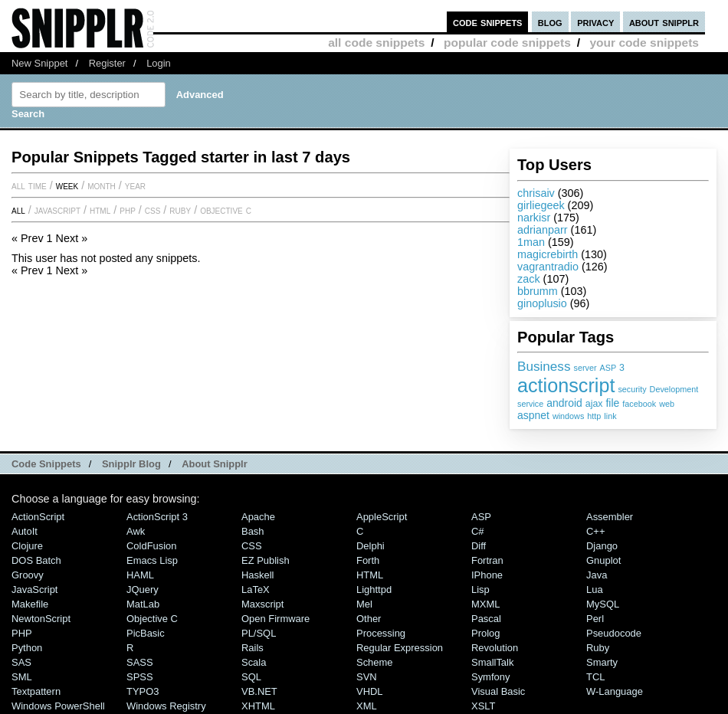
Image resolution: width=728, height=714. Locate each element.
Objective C (226, 210)
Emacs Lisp (152, 560)
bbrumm (538, 291)
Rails (253, 648)
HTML (100, 210)
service (530, 404)
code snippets (488, 22)
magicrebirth (548, 254)
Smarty (602, 662)
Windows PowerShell (58, 706)
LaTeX (256, 590)
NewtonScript (41, 619)
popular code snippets (507, 43)
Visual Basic (498, 691)
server (585, 368)
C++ (595, 531)
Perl (595, 619)
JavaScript (57, 210)
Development (674, 389)
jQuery (143, 590)
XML (367, 706)
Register (107, 63)
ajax (594, 404)
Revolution (495, 648)
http (594, 416)
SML (22, 677)
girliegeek (541, 205)
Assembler (610, 517)
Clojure (27, 546)
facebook (639, 404)
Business (544, 366)
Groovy (28, 575)
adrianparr (543, 230)
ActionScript (38, 517)
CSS (153, 210)
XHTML (258, 706)
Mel (364, 604)
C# (478, 531)
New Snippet (39, 63)
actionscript (566, 385)
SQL (251, 677)
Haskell (257, 575)
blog (550, 22)
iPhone (487, 575)
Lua (595, 590)
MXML (485, 604)
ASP (608, 368)
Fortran (487, 560)
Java (597, 575)
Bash (253, 531)
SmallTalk (492, 662)
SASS (140, 662)
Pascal (486, 619)
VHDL (370, 691)
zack (529, 279)
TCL (595, 677)
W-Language (615, 691)
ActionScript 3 (157, 517)
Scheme (375, 662)
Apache (258, 517)
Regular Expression (400, 648)
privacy (595, 22)
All (18, 210)
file (612, 403)
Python (27, 648)
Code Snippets (46, 464)
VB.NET (259, 691)
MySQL (603, 604)
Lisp (480, 590)
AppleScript (382, 517)
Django (602, 546)
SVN (367, 677)
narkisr (534, 218)
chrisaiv (536, 193)
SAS (21, 662)
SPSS (140, 677)
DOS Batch (36, 560)
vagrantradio (548, 267)
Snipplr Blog (131, 464)
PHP (128, 210)
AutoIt (25, 531)
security (632, 389)
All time (29, 185)
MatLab (143, 604)
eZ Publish (266, 560)
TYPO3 (143, 691)
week (67, 185)
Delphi (371, 546)
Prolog (485, 633)
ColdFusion (152, 546)
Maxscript (262, 604)
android (564, 403)
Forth (368, 560)
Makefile (30, 604)
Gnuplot (603, 560)
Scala (254, 662)
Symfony (490, 677)
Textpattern (36, 691)
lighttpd (374, 590)
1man (531, 242)
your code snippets (644, 43)
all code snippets (376, 43)
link (610, 416)
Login (159, 63)
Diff (479, 546)
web (667, 404)
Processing (381, 633)
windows (568, 416)
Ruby (180, 210)
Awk (136, 531)
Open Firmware (275, 619)
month (102, 185)
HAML (140, 575)
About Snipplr (215, 464)
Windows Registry (166, 706)
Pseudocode (614, 633)
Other (369, 619)
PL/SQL (259, 633)
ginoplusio (542, 303)
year (135, 185)
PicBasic (146, 633)
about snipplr (664, 22)
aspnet (533, 415)
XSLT (483, 706)
